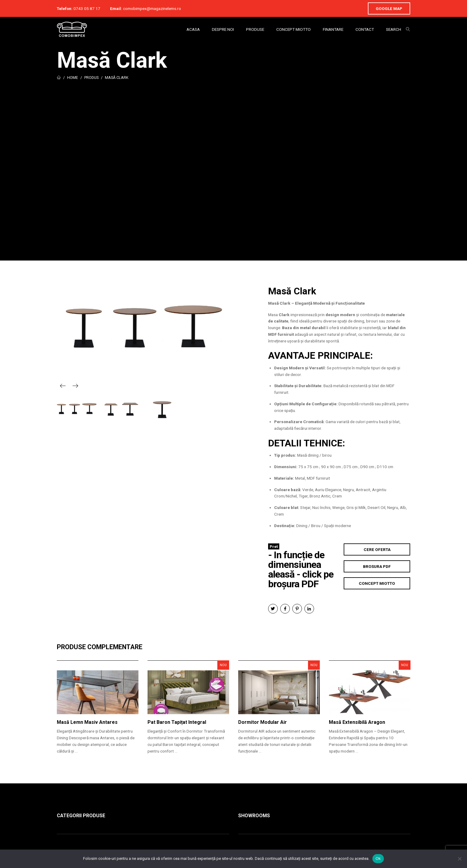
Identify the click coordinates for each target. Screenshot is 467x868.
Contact (365, 29)
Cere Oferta (377, 549)
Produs (91, 78)
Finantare (333, 29)
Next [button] (75, 386)
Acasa (193, 29)
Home (73, 78)
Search (394, 29)
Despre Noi (223, 29)
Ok (378, 858)
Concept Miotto (293, 29)
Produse (255, 29)
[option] (143, 326)
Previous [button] (63, 386)
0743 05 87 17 (87, 8)
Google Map (389, 8)
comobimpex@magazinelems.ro (152, 8)
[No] (459, 859)
